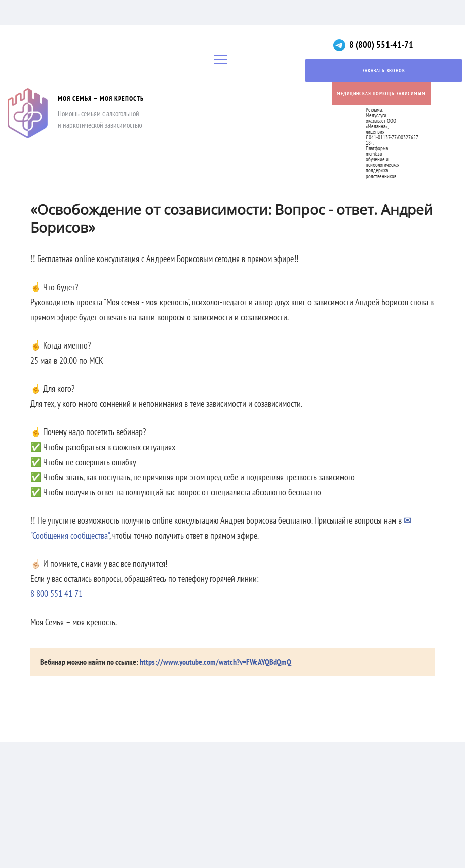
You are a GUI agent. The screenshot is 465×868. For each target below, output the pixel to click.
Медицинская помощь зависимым (381, 93)
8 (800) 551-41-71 (381, 45)
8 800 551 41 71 (56, 594)
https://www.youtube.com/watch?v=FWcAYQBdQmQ (216, 662)
